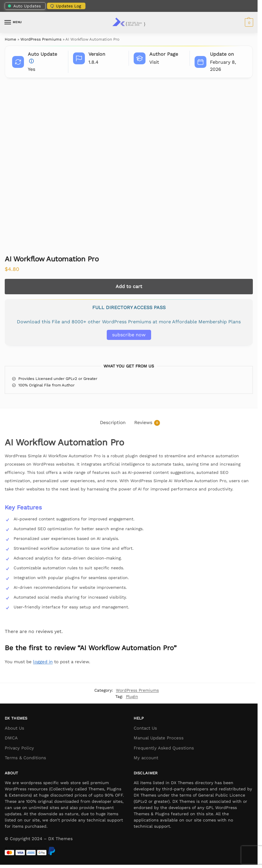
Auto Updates (24, 6)
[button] (248, 23)
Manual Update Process (159, 738)
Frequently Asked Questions (164, 748)
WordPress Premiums (41, 39)
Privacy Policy (19, 748)
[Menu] (13, 23)
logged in (43, 662)
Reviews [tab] (147, 423)
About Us (14, 728)
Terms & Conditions (25, 758)
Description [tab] (113, 422)
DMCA (11, 738)
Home (10, 39)
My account (146, 758)
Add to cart (129, 286)
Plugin (132, 696)
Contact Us (145, 728)
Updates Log (65, 6)
